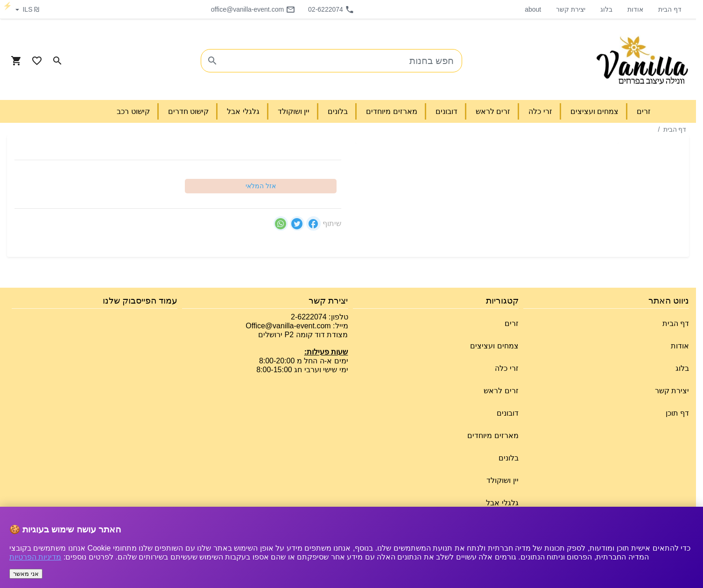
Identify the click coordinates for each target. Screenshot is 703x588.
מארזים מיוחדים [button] (391, 111)
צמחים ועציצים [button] (594, 111)
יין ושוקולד (502, 480)
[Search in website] (57, 61)
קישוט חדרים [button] (188, 111)
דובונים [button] (446, 111)
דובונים (508, 413)
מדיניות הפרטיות (35, 557)
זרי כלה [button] (540, 111)
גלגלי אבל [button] (243, 111)
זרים (512, 323)
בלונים (509, 458)
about (533, 9)
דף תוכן (677, 413)
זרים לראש (501, 391)
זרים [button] (644, 111)
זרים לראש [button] (493, 111)
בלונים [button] (338, 111)
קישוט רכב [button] (133, 111)
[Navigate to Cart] (16, 61)
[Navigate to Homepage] (642, 61)
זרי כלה (506, 368)
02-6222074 (331, 9)
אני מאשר (26, 574)
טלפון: (337, 317)
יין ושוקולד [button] (294, 111)
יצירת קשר (571, 9)
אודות (635, 9)
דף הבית (670, 9)
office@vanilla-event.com (253, 9)
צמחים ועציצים (494, 346)
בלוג (606, 9)
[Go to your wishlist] (37, 61)
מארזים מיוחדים (493, 436)
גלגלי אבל (502, 503)
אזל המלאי (261, 186)
